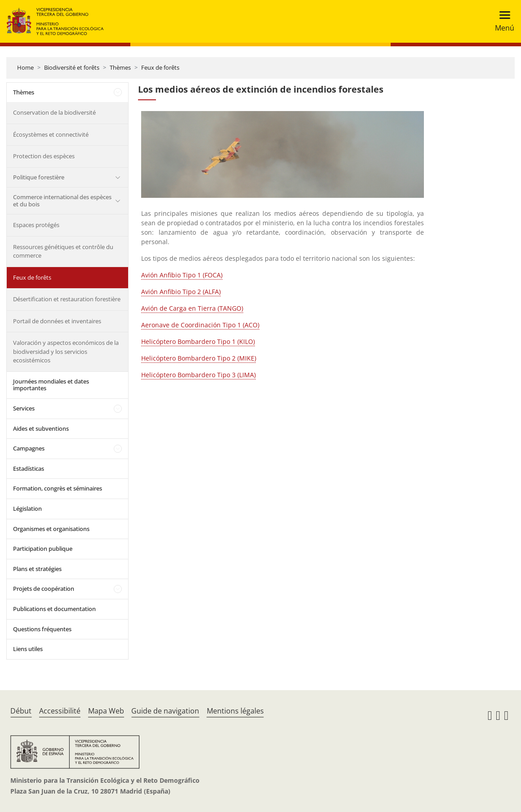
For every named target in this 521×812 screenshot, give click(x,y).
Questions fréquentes (42, 629)
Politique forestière (39, 177)
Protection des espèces (44, 156)
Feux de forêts (160, 67)
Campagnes (29, 448)
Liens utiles (28, 649)
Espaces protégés (36, 225)
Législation (27, 509)
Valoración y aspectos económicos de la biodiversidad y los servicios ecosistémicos (66, 351)
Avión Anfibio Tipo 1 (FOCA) (182, 275)
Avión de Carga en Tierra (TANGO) (192, 308)
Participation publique (43, 549)
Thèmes (120, 67)
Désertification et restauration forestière (67, 299)
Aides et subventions (41, 428)
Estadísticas (29, 468)
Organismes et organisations (51, 529)
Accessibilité (60, 711)
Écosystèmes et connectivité (51, 134)
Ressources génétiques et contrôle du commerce (63, 251)
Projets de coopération (44, 589)
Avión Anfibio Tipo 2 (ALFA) (181, 292)
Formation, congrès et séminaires (58, 488)
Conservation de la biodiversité (54, 112)
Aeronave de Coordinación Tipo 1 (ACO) (200, 325)
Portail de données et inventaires (57, 321)
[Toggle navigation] (502, 21)
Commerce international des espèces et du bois (62, 201)
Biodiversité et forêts (72, 67)
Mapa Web (106, 711)
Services (24, 408)
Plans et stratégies (37, 569)
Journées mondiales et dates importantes (51, 385)
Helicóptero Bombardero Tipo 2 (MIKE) (199, 358)
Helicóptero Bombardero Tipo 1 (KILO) (198, 341)
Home (25, 67)
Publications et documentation (54, 609)
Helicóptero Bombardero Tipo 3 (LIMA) (198, 375)
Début (21, 711)
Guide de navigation (165, 711)
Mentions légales (235, 711)
